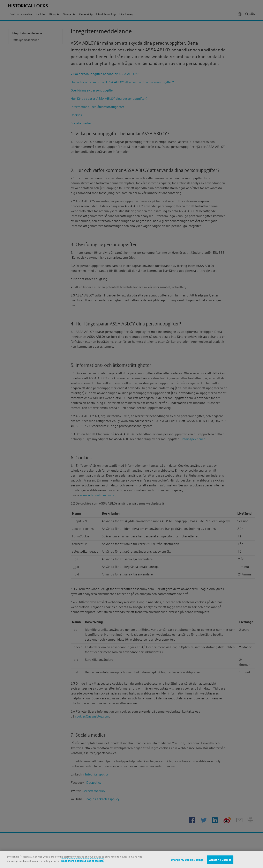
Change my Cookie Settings (187, 860)
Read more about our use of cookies (82, 861)
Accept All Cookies (220, 860)
